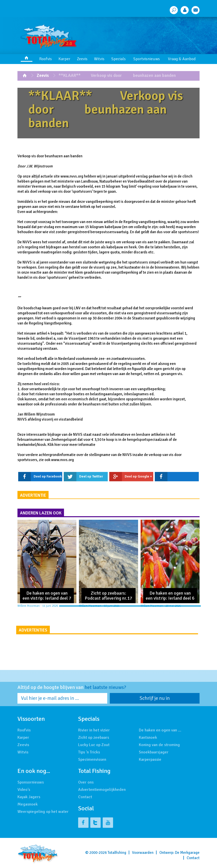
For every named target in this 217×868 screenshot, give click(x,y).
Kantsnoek (148, 737)
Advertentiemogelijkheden (102, 790)
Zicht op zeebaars (94, 737)
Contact (85, 797)
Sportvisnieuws (147, 59)
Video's (24, 790)
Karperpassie (150, 759)
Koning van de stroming (159, 745)
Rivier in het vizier (94, 730)
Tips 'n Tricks (89, 752)
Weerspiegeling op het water (43, 812)
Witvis (99, 59)
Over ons (86, 782)
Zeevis (82, 59)
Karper (64, 59)
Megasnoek (28, 804)
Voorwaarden (143, 853)
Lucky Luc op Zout (94, 745)
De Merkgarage (187, 853)
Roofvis (46, 59)
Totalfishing (117, 853)
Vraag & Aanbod (182, 59)
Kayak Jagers (29, 797)
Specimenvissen (92, 759)
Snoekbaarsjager (154, 752)
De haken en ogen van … (160, 730)
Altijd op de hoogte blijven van (72, 687)
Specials (118, 59)
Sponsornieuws (31, 782)
